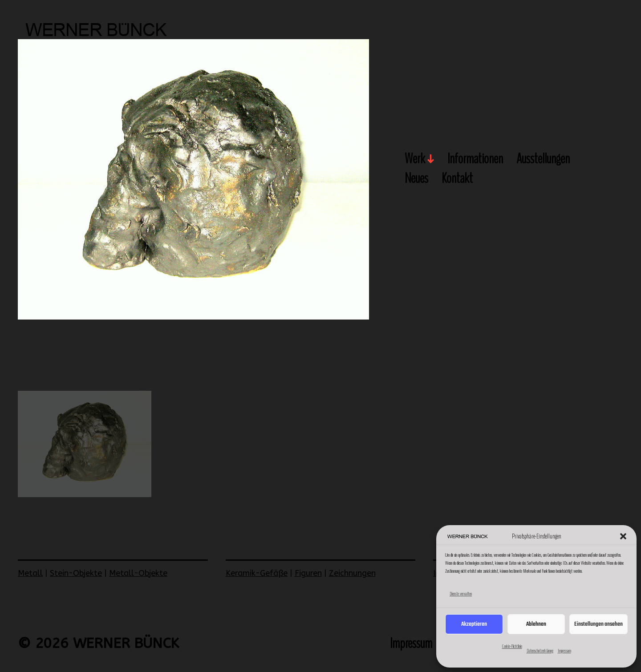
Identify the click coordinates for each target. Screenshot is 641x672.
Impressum (564, 651)
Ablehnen (536, 624)
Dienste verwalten (461, 594)
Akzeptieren (474, 624)
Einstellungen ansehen (598, 624)
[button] (623, 536)
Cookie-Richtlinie (512, 646)
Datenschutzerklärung (540, 651)
